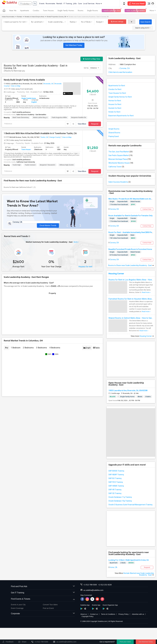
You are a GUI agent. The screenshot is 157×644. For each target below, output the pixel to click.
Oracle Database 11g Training (120, 498)
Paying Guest (114, 137)
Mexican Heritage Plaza (120, 160)
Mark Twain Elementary (21, 118)
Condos (36, 11)
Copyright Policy (88, 617)
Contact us (94, 615)
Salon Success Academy (120, 182)
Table (96, 350)
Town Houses (48, 11)
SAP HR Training (115, 490)
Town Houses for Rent (117, 94)
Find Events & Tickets (43, 599)
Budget (99, 22)
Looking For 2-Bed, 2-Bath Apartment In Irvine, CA (129, 561)
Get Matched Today (74, 46)
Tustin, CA (44, 138)
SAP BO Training (115, 479)
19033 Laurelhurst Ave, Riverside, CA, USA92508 (128, 391)
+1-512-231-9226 (105, 585)
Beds (76, 244)
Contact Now (147, 210)
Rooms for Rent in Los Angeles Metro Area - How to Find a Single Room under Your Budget (131, 280)
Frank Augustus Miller (59, 118)
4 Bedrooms (55, 350)
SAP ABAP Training (116, 475)
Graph (87, 350)
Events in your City (18, 605)
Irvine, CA (113, 568)
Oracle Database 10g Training (120, 501)
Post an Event (48, 609)
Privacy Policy (124, 615)
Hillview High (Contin (67, 165)
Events (46, 4)
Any (7, 350)
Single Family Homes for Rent (120, 97)
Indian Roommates (8, 17)
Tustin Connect (30, 165)
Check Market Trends (48, 224)
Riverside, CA (48, 84)
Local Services (93, 4)
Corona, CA (124, 69)
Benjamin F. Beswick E (48, 165)
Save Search (145, 22)
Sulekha (9, 4)
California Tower (116, 167)
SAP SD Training (115, 494)
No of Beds (86, 22)
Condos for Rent (115, 90)
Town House (26, 150)
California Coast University (26, 162)
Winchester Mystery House (121, 163)
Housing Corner (116, 274)
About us (84, 615)
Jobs (79, 4)
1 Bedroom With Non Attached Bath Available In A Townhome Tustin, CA (40, 134)
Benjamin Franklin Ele (79, 118)
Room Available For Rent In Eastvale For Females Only (130, 216)
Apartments (25, 11)
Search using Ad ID (143, 28)
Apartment (114, 563)
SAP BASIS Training (116, 471)
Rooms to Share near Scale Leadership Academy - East (131, 266)
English (34, 103)
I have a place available (135, 11)
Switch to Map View (92, 59)
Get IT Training (43, 593)
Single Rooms (93, 11)
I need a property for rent (15, 22)
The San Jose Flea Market (121, 152)
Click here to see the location (120, 73)
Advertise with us (138, 615)
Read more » (146, 293)
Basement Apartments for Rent (121, 116)
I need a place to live (111, 11)
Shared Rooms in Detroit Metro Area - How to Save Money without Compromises (131, 318)
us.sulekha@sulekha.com (93, 591)
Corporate (43, 614)
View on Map (15, 86)
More (103, 4)
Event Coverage (17, 609)
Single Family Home (29, 99)
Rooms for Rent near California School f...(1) (20, 188)
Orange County (55, 138)
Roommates (55, 4)
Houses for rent (85, 269)
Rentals (64, 4)
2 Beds (123, 563)
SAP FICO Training (116, 483)
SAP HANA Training (116, 486)
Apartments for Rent (117, 86)
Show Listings (117, 22)
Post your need (125, 642)
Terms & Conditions (108, 615)
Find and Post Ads (43, 587)
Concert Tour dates (50, 605)
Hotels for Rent (114, 112)
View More (82, 124)
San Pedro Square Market (120, 156)
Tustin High (17, 165)
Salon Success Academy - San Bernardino (31, 115)
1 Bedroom (16, 350)
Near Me (13, 11)
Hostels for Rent (115, 109)
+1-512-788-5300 (90, 585)
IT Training (72, 4)
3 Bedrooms (42, 350)
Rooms (81, 11)
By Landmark (37, 22)
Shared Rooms (114, 133)
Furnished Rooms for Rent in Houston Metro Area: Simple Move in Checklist (131, 299)
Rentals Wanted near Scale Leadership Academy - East (139, 575)
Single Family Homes (66, 11)
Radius (73, 22)
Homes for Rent (115, 101)
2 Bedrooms (28, 350)
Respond (95, 124)
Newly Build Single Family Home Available (24, 80)
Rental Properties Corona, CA (56, 17)
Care (84, 4)
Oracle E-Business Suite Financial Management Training (130, 505)
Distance (95, 68)
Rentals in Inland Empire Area (34, 17)
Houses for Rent (115, 105)
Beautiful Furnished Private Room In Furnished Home (130, 250)
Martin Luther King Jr (40, 118)
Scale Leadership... (56, 22)
